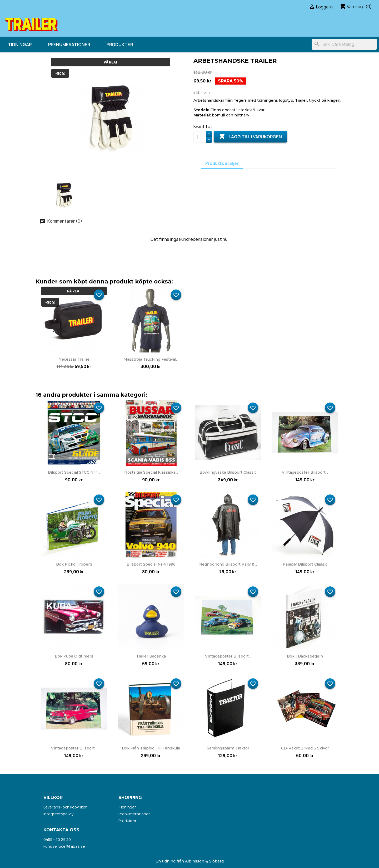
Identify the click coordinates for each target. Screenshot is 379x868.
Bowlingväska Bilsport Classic (228, 472)
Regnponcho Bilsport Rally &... (228, 564)
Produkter (120, 45)
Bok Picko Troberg (74, 564)
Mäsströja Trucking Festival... (151, 359)
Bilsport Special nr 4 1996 (151, 564)
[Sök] (344, 44)
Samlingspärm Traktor (228, 748)
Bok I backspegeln (305, 656)
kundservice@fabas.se (64, 846)
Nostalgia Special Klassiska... (151, 472)
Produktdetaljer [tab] (222, 163)
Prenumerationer (69, 45)
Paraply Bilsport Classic (305, 564)
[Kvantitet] (200, 137)
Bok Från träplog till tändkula (151, 748)
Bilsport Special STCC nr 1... (74, 472)
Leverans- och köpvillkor (65, 807)
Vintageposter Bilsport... (305, 472)
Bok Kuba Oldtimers (74, 656)
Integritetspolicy (58, 814)
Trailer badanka (151, 656)
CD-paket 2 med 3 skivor (305, 748)
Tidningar (20, 45)
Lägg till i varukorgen (250, 137)
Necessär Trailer (74, 359)
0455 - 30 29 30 (57, 839)
